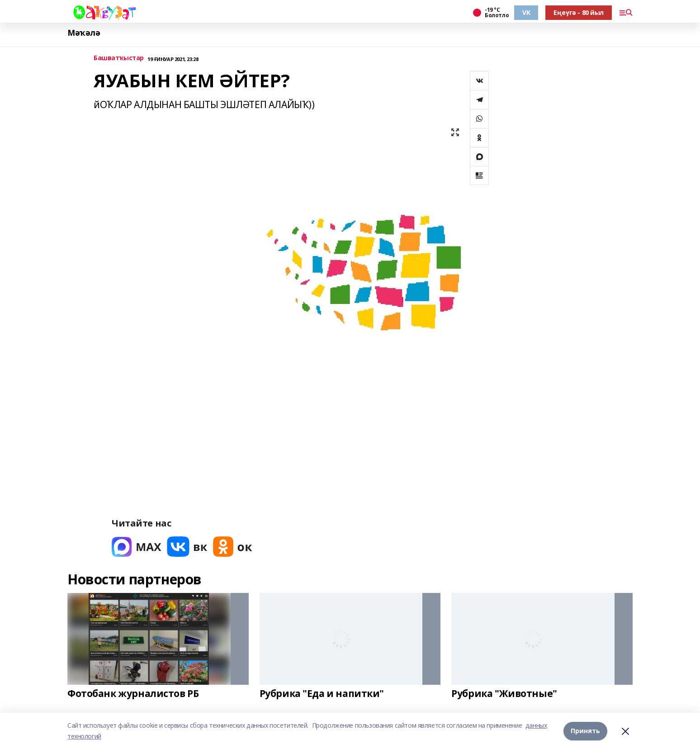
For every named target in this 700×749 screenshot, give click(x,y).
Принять (585, 731)
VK (526, 12)
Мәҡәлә (84, 33)
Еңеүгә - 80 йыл (579, 12)
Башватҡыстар (119, 58)
